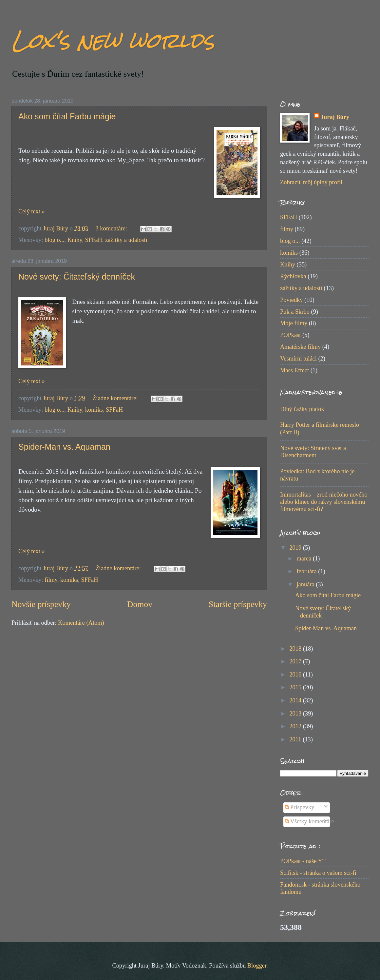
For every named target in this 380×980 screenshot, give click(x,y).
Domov (140, 604)
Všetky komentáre (309, 821)
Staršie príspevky (238, 604)
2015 (296, 687)
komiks (94, 410)
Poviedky (291, 300)
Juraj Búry (335, 117)
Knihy (75, 240)
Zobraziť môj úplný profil (311, 182)
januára (306, 584)
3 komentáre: (112, 228)
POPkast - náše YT (303, 861)
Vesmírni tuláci (298, 359)
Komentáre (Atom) (81, 623)
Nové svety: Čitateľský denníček (77, 277)
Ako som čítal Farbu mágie (67, 116)
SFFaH (94, 240)
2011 (296, 739)
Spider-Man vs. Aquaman (64, 447)
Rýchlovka (293, 276)
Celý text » (32, 211)
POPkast (290, 335)
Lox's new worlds (113, 40)
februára (308, 571)
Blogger (257, 966)
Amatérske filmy (300, 347)
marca (305, 559)
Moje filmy (294, 323)
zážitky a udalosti (126, 240)
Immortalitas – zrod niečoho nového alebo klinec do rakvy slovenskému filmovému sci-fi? (324, 502)
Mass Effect (294, 370)
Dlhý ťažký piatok (302, 409)
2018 (296, 649)
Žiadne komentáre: (116, 398)
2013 (296, 714)
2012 (296, 726)
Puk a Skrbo (295, 312)
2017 (296, 661)
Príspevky (299, 807)
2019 (296, 548)
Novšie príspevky (41, 604)
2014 (296, 700)
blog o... (54, 240)
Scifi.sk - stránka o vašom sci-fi (318, 873)
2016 (296, 675)
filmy (51, 580)
